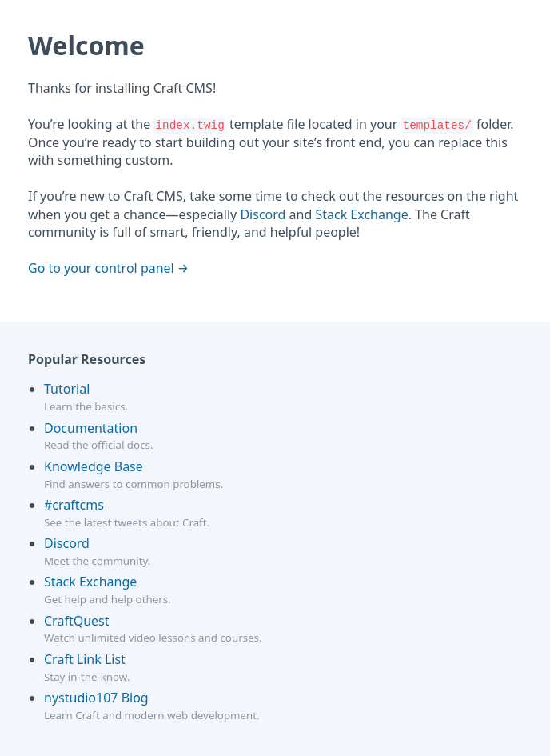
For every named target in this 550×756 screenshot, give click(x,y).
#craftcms (74, 505)
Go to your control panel (101, 268)
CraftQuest (77, 621)
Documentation (91, 428)
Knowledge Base (94, 466)
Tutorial (67, 389)
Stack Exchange (361, 214)
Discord (263, 214)
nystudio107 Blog (96, 698)
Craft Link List (85, 659)
